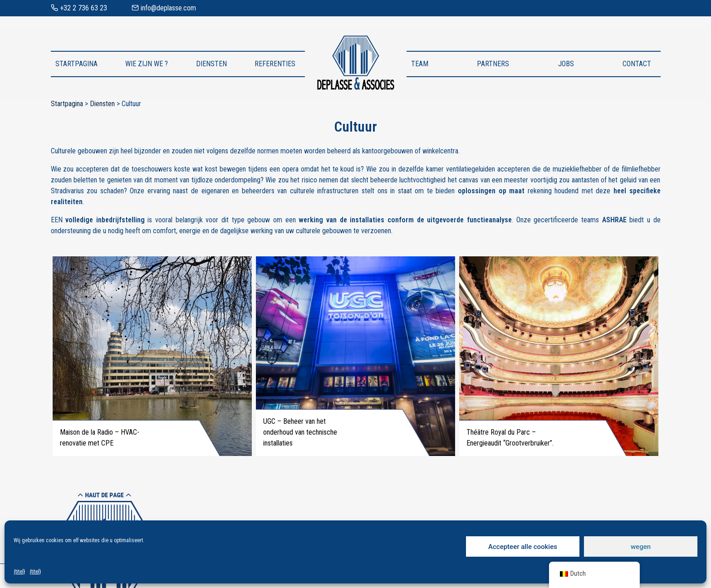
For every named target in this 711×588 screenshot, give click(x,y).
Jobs (566, 64)
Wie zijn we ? (147, 64)
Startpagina (76, 64)
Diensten (211, 64)
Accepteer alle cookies (523, 547)
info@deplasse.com (164, 8)
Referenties (275, 64)
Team (420, 64)
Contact (637, 64)
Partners (493, 64)
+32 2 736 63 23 (79, 8)
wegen (641, 547)
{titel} (19, 572)
